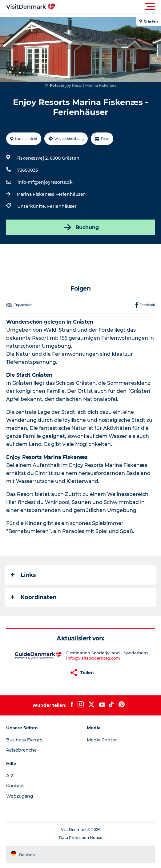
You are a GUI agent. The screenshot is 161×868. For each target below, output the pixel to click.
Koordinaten (34, 597)
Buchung (81, 227)
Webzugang (20, 796)
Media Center (102, 740)
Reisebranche (22, 750)
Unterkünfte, (32, 206)
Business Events (24, 740)
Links (24, 575)
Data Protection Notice (81, 838)
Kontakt (15, 786)
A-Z (10, 776)
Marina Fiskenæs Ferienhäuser (51, 194)
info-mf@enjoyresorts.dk (45, 182)
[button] (108, 7)
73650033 (28, 170)
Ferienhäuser (62, 206)
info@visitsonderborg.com (93, 658)
